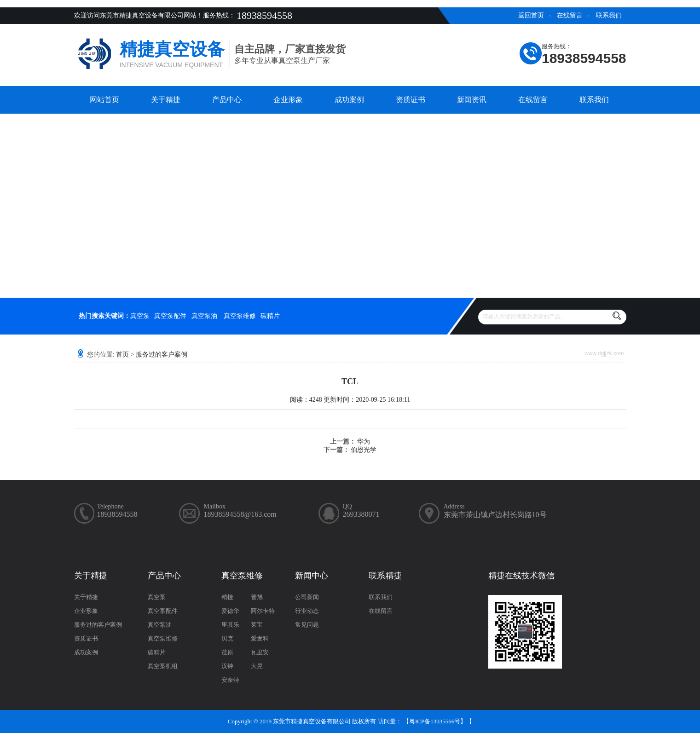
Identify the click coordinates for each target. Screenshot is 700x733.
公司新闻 (307, 597)
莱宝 (257, 625)
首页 (122, 355)
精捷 (227, 597)
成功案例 (349, 100)
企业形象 (288, 100)
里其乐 (230, 625)
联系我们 (609, 15)
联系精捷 (385, 576)
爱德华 (230, 611)
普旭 (257, 597)
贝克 (227, 638)
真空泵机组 (163, 666)
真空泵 (140, 316)
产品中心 (227, 100)
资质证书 (411, 100)
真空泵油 (204, 316)
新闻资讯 (472, 100)
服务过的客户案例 (162, 355)
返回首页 (531, 15)
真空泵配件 (170, 316)
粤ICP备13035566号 (435, 721)
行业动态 (307, 611)
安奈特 (230, 680)
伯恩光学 (364, 450)
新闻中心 (312, 576)
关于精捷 (166, 100)
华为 (364, 442)
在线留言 (570, 15)
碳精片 (270, 316)
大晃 (257, 666)
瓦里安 (260, 652)
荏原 (227, 652)
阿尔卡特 (263, 611)
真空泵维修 (240, 316)
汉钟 (227, 666)
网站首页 (104, 100)
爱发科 (260, 638)
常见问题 (307, 625)
